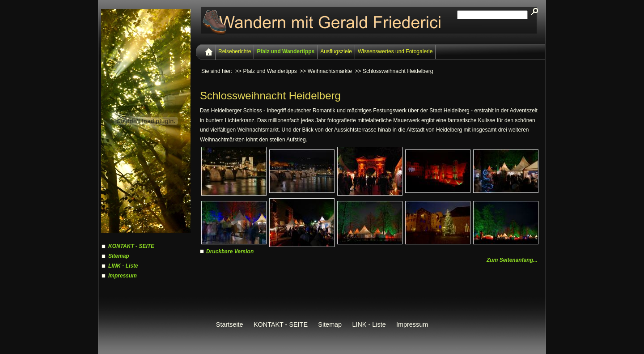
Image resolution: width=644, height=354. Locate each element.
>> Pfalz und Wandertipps (266, 71)
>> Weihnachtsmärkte (326, 71)
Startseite (230, 324)
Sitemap (119, 256)
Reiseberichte (235, 51)
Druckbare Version (230, 252)
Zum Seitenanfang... (512, 260)
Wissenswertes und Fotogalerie (395, 51)
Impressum (123, 276)
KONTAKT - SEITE (131, 246)
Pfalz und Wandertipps (286, 51)
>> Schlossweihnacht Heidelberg (394, 71)
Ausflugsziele (336, 51)
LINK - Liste (123, 266)
